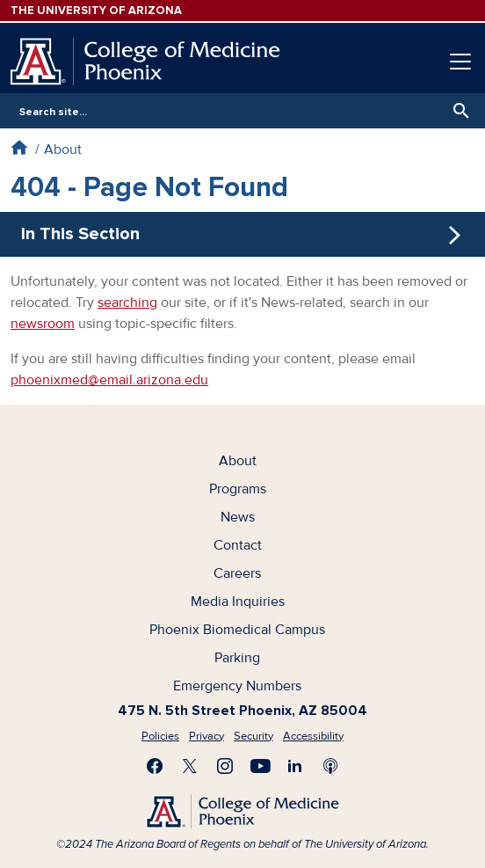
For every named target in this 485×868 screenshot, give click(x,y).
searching (127, 303)
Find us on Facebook (155, 766)
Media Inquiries (238, 602)
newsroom (43, 324)
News (238, 517)
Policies (160, 736)
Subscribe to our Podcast (330, 766)
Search (457, 111)
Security (253, 736)
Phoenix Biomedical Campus (237, 630)
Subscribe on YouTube (260, 766)
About (63, 150)
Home (19, 147)
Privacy (206, 736)
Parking (237, 658)
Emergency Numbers (237, 686)
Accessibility (313, 736)
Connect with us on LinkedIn (295, 766)
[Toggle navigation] (460, 62)
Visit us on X (190, 766)
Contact (238, 545)
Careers (237, 573)
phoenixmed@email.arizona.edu (109, 380)
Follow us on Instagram (225, 766)
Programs (238, 489)
